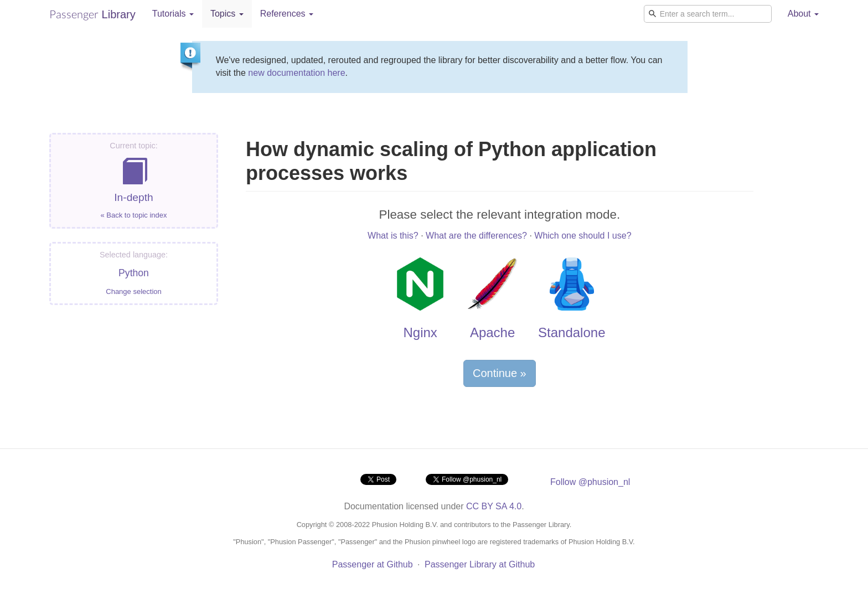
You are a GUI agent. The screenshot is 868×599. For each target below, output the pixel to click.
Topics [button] (227, 14)
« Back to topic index (134, 215)
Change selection (133, 291)
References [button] (287, 14)
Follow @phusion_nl (590, 482)
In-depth (134, 181)
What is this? (393, 236)
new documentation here (296, 73)
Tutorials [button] (173, 14)
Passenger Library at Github (480, 564)
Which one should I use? (583, 236)
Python (134, 273)
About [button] (803, 14)
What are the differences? (476, 236)
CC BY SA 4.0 (494, 506)
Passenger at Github (373, 564)
